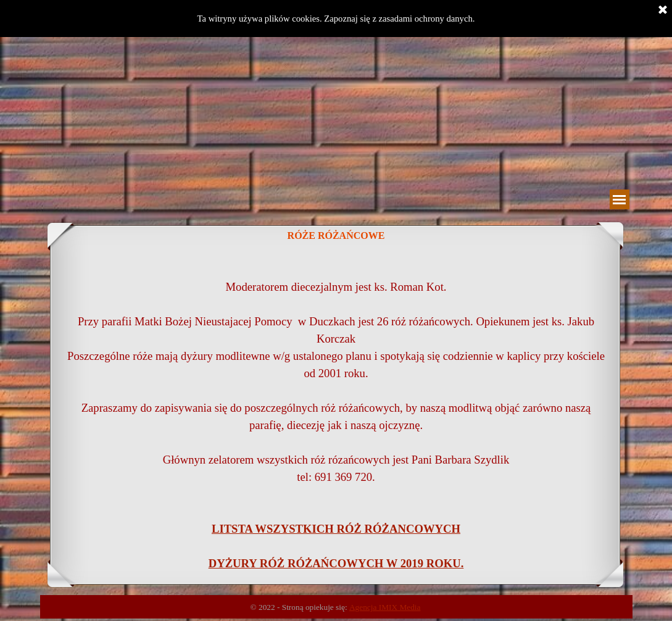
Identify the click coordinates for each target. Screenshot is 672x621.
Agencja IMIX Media (385, 607)
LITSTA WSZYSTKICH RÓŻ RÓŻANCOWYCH (336, 529)
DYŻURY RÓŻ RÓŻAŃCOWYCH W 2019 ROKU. (336, 563)
